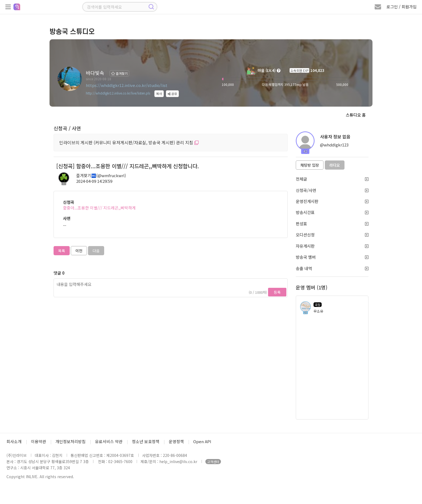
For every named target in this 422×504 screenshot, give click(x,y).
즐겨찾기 (119, 73)
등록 (277, 292)
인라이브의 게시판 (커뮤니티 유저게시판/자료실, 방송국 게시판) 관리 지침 (129, 142)
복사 (159, 94)
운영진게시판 (332, 201)
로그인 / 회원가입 (402, 7)
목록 (62, 251)
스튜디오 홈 (356, 115)
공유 (172, 94)
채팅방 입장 (310, 165)
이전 (79, 251)
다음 (96, 251)
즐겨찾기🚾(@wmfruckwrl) (101, 175)
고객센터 (213, 462)
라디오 (335, 165)
